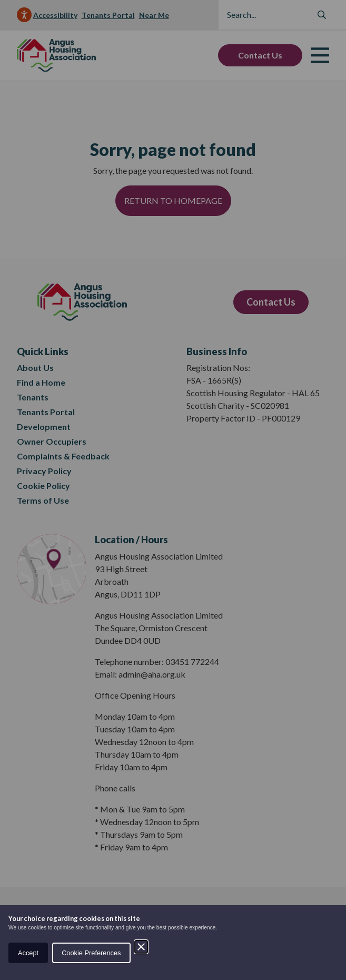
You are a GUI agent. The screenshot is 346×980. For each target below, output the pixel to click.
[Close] (141, 947)
